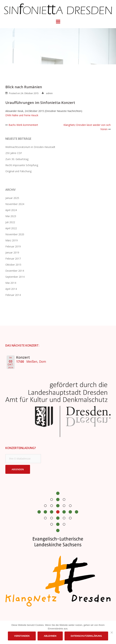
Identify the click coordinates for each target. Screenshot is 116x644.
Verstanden (22, 636)
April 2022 (11, 228)
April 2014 (11, 289)
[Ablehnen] (112, 632)
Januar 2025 (12, 198)
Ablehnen (50, 636)
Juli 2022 (10, 222)
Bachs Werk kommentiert (23, 125)
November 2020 (15, 234)
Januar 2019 (12, 252)
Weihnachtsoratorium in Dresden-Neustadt (30, 147)
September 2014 (15, 277)
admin (49, 93)
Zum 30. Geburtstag (17, 159)
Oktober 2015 (13, 265)
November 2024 (15, 204)
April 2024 (11, 210)
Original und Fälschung (18, 171)
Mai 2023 (11, 216)
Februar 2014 (13, 295)
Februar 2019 (13, 246)
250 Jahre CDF (14, 153)
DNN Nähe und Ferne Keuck (22, 115)
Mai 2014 (11, 283)
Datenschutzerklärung (86, 636)
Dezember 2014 (15, 271)
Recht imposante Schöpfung (22, 165)
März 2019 (12, 240)
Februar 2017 (13, 259)
